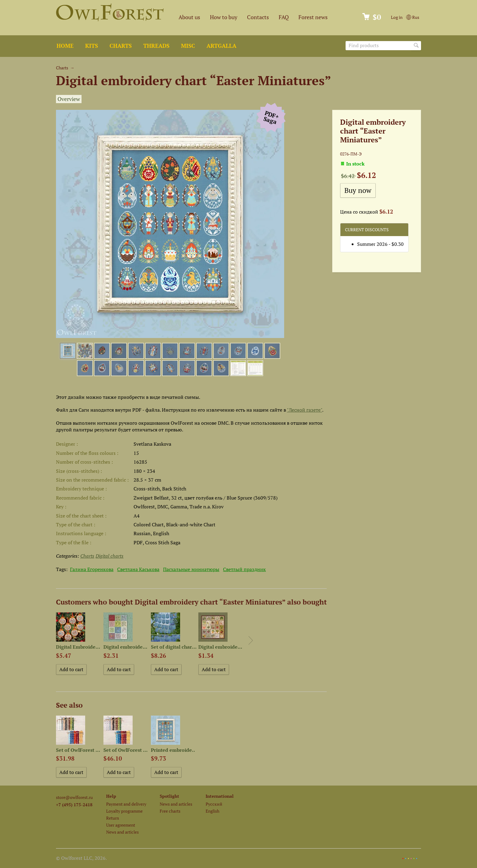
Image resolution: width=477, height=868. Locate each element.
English (212, 811)
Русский (214, 804)
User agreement (121, 825)
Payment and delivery (126, 804)
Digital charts (110, 556)
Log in (397, 17)
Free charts (170, 811)
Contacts (258, 17)
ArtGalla (221, 46)
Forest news (313, 17)
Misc (188, 46)
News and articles (122, 832)
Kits (92, 46)
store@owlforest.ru (74, 797)
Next (251, 640)
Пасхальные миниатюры (191, 569)
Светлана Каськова (138, 569)
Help (111, 796)
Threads (156, 46)
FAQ (284, 17)
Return (113, 818)
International (220, 796)
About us (189, 17)
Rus (413, 17)
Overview (69, 99)
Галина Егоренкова (92, 569)
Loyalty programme (124, 811)
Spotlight (169, 796)
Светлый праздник (244, 569)
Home (65, 46)
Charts (121, 46)
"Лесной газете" (305, 410)
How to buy (224, 17)
